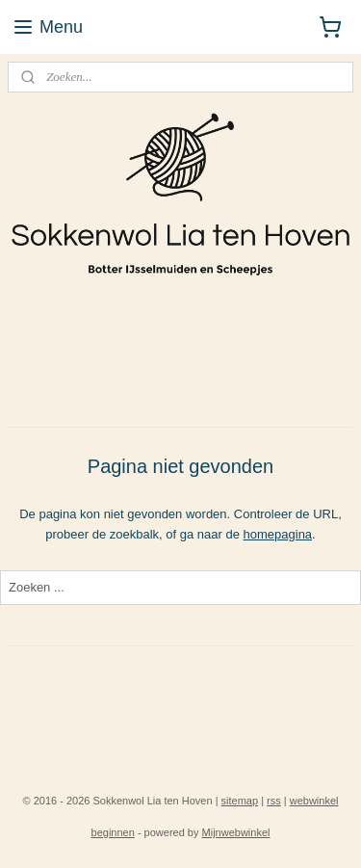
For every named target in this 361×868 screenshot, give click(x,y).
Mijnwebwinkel (236, 832)
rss (274, 801)
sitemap (240, 801)
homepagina (278, 533)
